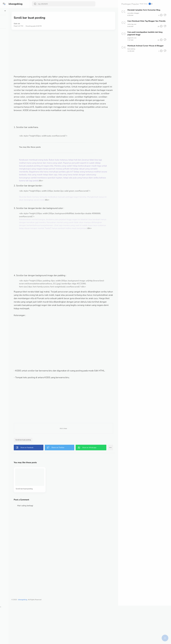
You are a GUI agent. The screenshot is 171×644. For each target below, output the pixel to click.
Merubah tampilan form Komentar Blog (144, 10)
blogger (138, 13)
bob (129, 51)
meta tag (131, 27)
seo (136, 27)
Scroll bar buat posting (45, 475)
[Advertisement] (74, 52)
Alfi (40, 24)
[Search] (59, 4)
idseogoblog (16, 4)
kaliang (134, 51)
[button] (5, 4)
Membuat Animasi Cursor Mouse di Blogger (146, 48)
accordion (131, 13)
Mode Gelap (108, 4)
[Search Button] (36, 4)
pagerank (131, 40)
